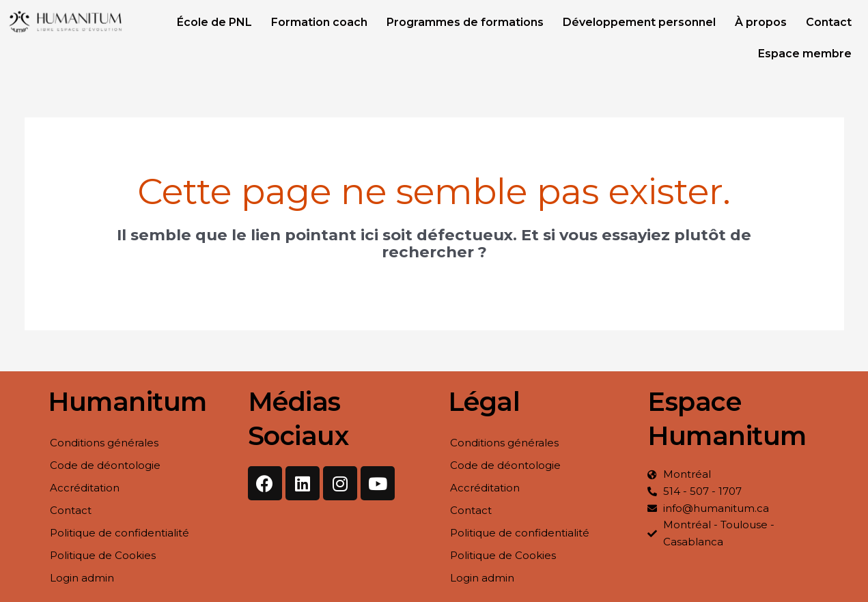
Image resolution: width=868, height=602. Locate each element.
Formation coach (319, 22)
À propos (761, 22)
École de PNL (214, 22)
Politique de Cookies (103, 555)
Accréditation (85, 488)
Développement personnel (639, 22)
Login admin (82, 578)
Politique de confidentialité (120, 533)
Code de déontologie (105, 465)
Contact (829, 22)
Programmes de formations (465, 22)
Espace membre (805, 54)
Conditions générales (104, 443)
